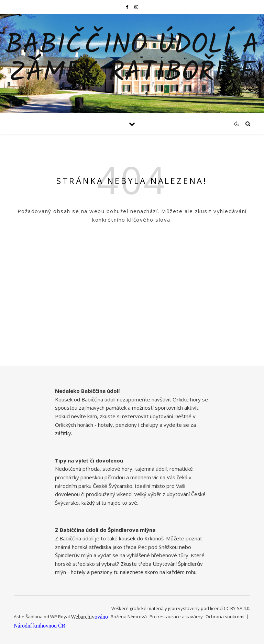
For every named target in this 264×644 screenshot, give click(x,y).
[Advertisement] (132, 318)
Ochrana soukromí (225, 617)
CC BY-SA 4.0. (237, 608)
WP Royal (60, 617)
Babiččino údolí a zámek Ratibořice (132, 59)
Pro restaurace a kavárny (176, 617)
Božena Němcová (129, 617)
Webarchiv (83, 617)
